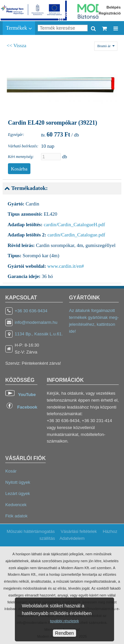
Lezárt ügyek (18, 493)
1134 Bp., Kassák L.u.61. (39, 334)
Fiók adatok (16, 516)
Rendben (65, 633)
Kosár (11, 471)
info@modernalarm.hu (36, 322)
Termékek (19, 28)
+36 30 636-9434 (31, 311)
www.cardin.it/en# (66, 266)
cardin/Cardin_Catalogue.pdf (76, 235)
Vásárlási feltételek (79, 531)
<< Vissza (17, 46)
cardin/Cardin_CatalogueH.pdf (74, 225)
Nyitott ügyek (18, 482)
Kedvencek (16, 505)
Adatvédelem (72, 538)
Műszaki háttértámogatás (31, 531)
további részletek (64, 621)
